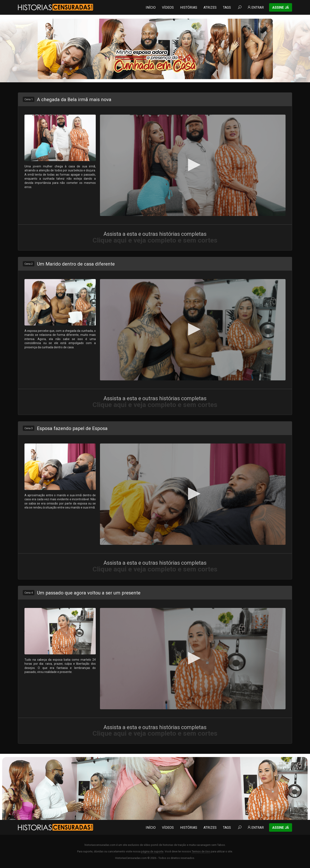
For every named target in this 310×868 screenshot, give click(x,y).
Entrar (255, 7)
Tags (227, 7)
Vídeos (168, 7)
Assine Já (281, 7)
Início (151, 7)
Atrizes (210, 7)
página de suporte (152, 851)
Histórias (189, 7)
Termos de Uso (201, 851)
